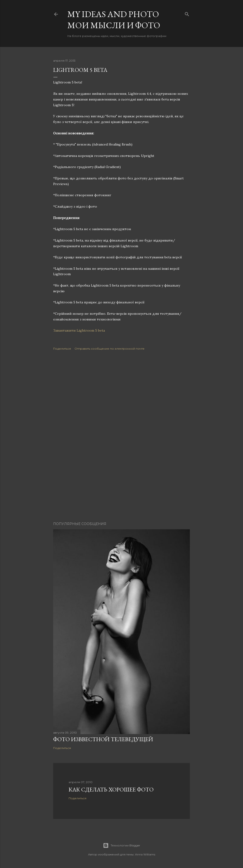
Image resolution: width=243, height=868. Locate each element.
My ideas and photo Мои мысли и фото (114, 20)
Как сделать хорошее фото (111, 789)
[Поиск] (187, 13)
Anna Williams (145, 854)
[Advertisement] (121, 397)
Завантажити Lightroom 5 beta (79, 330)
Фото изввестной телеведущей (103, 739)
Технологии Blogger (122, 845)
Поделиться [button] (62, 349)
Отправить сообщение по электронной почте (110, 349)
